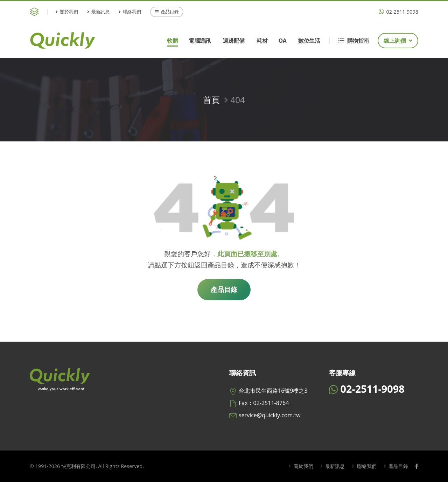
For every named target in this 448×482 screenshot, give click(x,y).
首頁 (211, 103)
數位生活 (309, 41)
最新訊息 (98, 12)
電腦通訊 (199, 41)
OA (282, 41)
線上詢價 (398, 41)
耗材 (262, 41)
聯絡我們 (130, 12)
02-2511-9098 (398, 12)
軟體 (172, 41)
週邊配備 (233, 41)
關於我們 (67, 12)
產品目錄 (167, 12)
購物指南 (353, 41)
